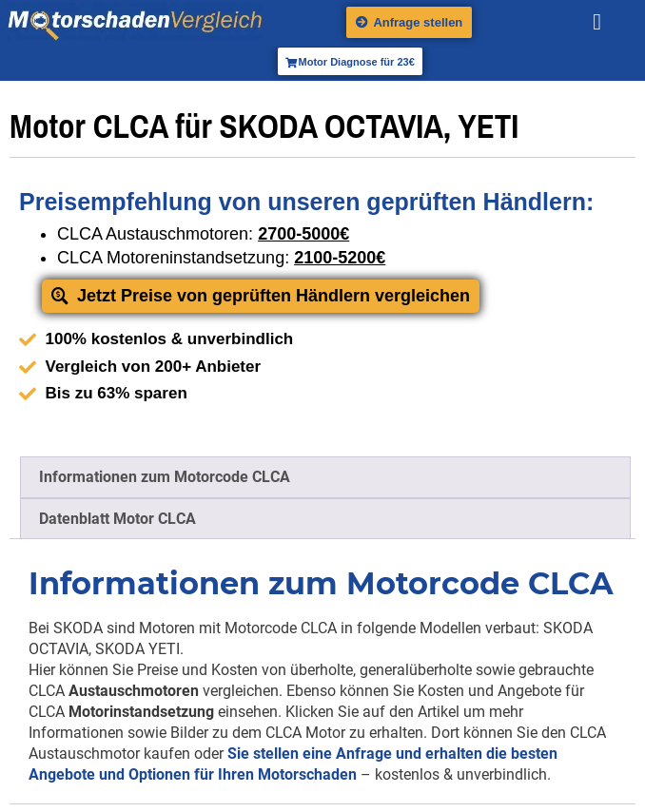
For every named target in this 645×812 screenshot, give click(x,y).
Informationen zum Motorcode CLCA (165, 477)
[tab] (325, 477)
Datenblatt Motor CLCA (117, 519)
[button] (597, 22)
